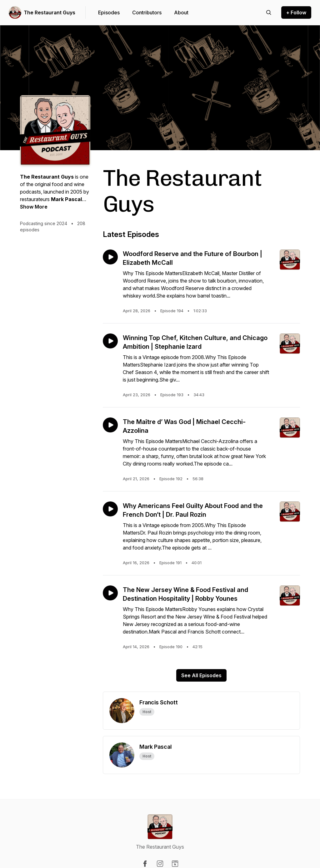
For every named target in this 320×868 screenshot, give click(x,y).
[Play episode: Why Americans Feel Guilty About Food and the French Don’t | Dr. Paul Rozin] (110, 509)
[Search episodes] (269, 12)
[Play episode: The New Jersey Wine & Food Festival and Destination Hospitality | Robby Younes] (110, 593)
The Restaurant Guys (50, 12)
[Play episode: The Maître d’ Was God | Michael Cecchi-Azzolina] (110, 425)
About (181, 12)
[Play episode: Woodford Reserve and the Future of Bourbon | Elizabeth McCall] (110, 257)
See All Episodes (201, 675)
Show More (34, 207)
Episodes (109, 12)
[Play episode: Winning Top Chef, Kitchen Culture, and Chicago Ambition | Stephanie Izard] (110, 341)
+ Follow (296, 12)
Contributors (147, 12)
